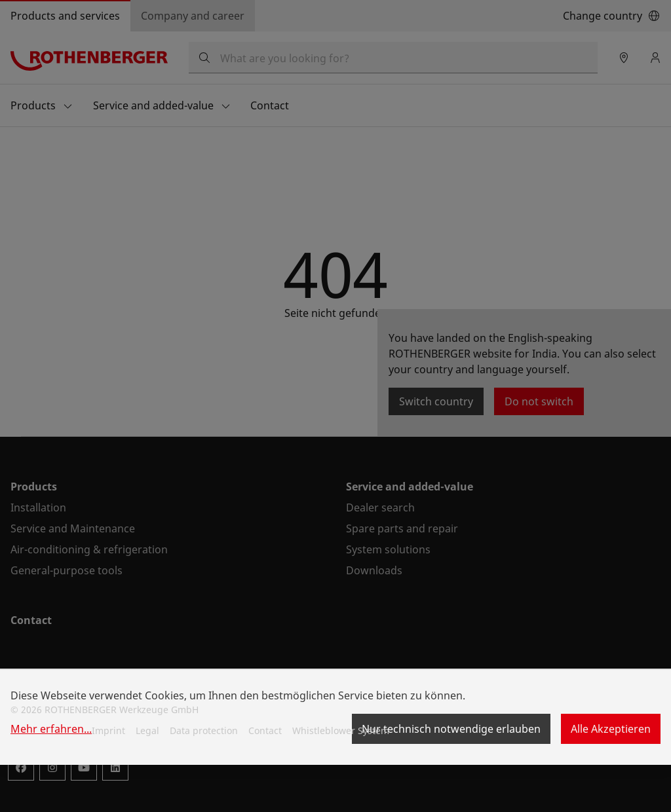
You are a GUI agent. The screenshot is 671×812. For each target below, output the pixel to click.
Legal (147, 730)
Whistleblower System (341, 730)
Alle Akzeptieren (611, 729)
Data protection (204, 730)
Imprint (108, 730)
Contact (265, 730)
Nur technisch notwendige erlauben (451, 729)
